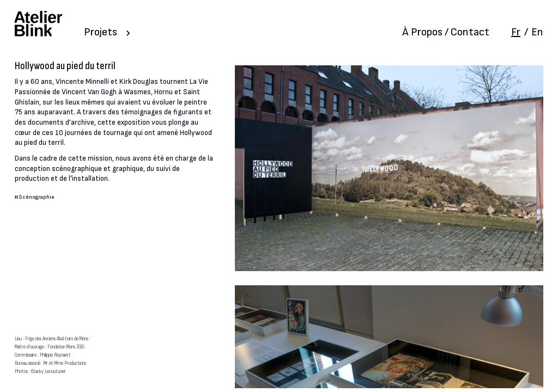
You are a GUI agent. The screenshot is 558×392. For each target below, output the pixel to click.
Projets (101, 32)
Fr (516, 32)
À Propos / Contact (446, 32)
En (537, 32)
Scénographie (37, 197)
